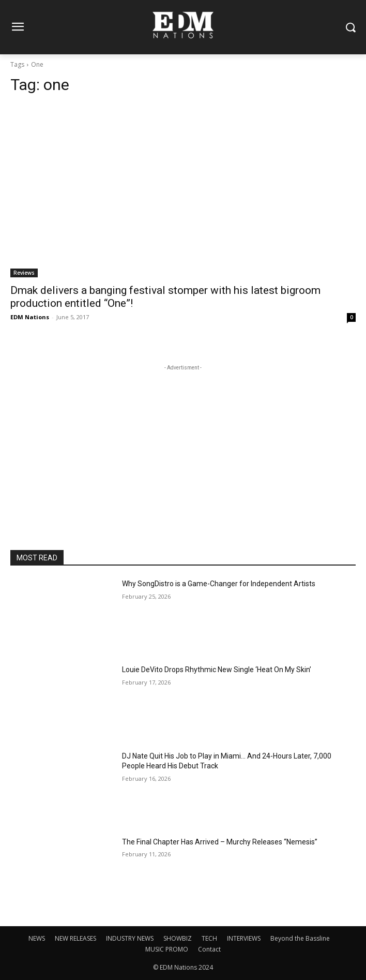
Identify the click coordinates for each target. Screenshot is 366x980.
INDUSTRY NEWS (130, 938)
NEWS (37, 938)
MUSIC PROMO (167, 949)
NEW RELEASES (75, 938)
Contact (209, 949)
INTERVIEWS (244, 938)
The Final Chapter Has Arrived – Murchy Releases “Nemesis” (220, 842)
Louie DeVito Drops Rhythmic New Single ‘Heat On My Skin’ (217, 670)
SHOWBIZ (178, 938)
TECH (209, 938)
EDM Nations (30, 317)
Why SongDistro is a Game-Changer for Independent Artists (219, 584)
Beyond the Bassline (300, 938)
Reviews (24, 273)
